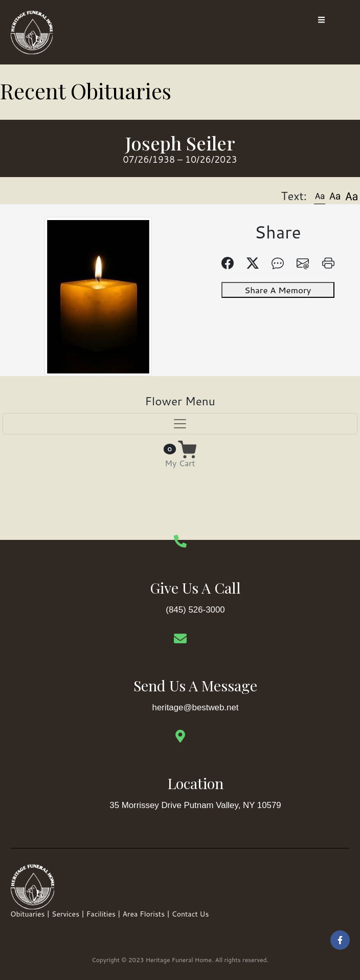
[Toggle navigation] (180, 424)
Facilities (101, 915)
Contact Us (190, 915)
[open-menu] (321, 20)
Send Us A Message (195, 686)
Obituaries (27, 915)
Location (195, 783)
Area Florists (144, 915)
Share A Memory (279, 285)
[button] (320, 196)
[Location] (180, 737)
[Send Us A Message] (180, 639)
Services (65, 915)
